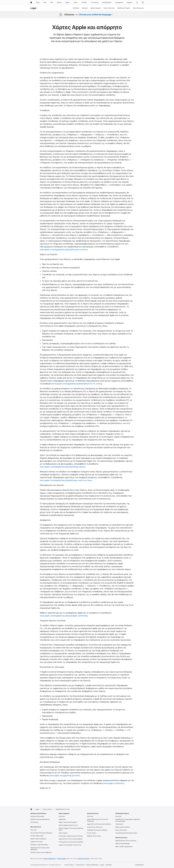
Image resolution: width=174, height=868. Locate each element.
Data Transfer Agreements (124, 847)
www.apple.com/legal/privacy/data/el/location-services (64, 250)
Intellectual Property (124, 8)
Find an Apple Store (49, 859)
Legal (33, 8)
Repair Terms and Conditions (68, 822)
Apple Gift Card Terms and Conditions (71, 839)
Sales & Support (96, 8)
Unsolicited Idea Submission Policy (126, 833)
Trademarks (119, 824)
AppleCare (62, 819)
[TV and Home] (95, 3)
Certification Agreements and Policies (71, 836)
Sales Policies (63, 833)
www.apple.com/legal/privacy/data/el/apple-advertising (64, 616)
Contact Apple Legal (37, 836)
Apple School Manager (123, 844)
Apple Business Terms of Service (126, 841)
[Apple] (31, 3)
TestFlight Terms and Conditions (97, 830)
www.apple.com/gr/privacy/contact (65, 776)
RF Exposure (34, 822)
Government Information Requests (41, 833)
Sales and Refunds (92, 865)
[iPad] (52, 3)
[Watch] (68, 3)
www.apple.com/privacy (114, 783)
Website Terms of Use (94, 836)
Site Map (109, 865)
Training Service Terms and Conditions (71, 842)
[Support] (130, 3)
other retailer (62, 859)
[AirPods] (84, 3)
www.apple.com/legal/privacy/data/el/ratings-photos (63, 467)
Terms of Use (80, 865)
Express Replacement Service (68, 825)
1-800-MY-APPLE (83, 859)
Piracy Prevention (121, 830)
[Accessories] (119, 3)
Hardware (76, 8)
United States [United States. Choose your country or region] (139, 865)
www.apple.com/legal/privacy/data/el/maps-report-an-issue (66, 480)
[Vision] (76, 3)
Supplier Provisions (37, 842)
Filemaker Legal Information (39, 845)
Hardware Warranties (37, 816)
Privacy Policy (92, 833)
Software (85, 8)
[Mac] (45, 3)
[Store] (38, 3)
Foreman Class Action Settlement (41, 852)
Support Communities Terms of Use (70, 845)
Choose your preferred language (95, 15)
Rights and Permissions (123, 827)
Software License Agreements (40, 819)
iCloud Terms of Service (95, 827)
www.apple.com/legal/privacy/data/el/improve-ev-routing (77, 384)
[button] (137, 3)
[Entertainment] (107, 3)
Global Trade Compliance (38, 839)
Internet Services (109, 8)
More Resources (138, 8)
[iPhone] (59, 3)
